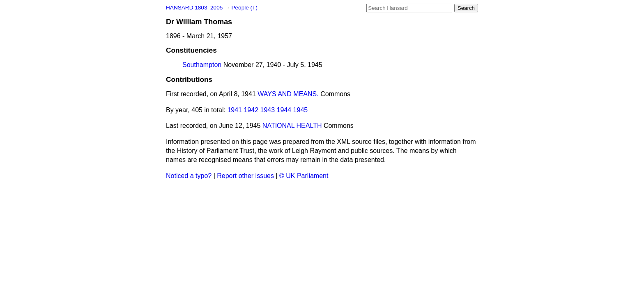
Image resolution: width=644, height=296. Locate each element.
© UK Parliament (304, 176)
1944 (284, 110)
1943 (268, 110)
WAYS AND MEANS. (288, 94)
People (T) (244, 8)
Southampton (202, 65)
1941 (235, 110)
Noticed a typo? (189, 176)
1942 (251, 110)
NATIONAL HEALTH (292, 126)
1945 (301, 110)
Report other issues (245, 176)
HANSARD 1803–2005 (194, 8)
